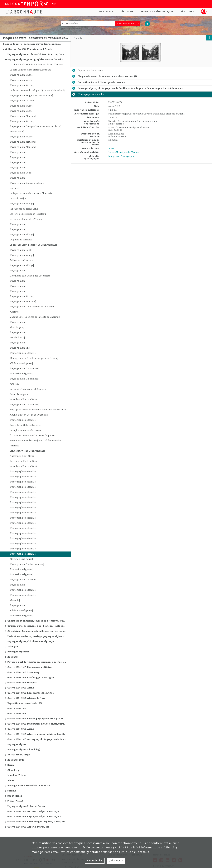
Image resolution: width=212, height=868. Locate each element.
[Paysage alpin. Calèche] (22, 101)
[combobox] (128, 24)
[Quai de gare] (17, 327)
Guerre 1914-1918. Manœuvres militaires (30, 667)
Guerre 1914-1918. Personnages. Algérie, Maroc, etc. (37, 822)
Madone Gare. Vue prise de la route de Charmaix (35, 317)
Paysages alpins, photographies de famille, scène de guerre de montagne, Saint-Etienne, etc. (37, 60)
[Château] (15, 384)
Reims (11, 765)
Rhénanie (13, 657)
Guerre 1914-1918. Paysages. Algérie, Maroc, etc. (34, 817)
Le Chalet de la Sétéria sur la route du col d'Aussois (37, 65)
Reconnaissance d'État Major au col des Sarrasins (35, 441)
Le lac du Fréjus (18, 199)
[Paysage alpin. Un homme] (24, 369)
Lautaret (14, 188)
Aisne (11, 781)
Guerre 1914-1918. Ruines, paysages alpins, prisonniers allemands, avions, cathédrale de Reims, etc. (37, 719)
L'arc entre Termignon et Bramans (28, 389)
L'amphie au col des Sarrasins (25, 430)
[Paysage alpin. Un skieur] (23, 580)
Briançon (13, 647)
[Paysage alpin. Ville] (20, 348)
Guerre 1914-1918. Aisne (21, 688)
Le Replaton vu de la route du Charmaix (31, 193)
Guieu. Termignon (19, 394)
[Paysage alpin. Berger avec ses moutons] (31, 96)
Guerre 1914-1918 (17, 708)
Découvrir (127, 12)
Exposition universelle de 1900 (25, 703)
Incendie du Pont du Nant (23, 399)
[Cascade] (15, 600)
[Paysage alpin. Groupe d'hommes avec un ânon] (35, 127)
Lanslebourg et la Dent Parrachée (27, 451)
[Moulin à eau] (17, 338)
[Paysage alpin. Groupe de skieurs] (27, 183)
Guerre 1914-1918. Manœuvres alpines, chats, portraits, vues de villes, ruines (37, 724)
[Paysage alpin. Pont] (21, 173)
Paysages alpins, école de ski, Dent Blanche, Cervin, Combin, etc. (37, 54)
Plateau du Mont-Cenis (22, 456)
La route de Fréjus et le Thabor (26, 219)
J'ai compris (116, 861)
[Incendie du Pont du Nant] (24, 461)
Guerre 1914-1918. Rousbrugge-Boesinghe (31, 678)
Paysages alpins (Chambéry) (24, 750)
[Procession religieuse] (21, 374)
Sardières (14, 446)
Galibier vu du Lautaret (22, 260)
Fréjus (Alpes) (15, 801)
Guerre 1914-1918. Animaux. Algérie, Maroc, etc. (34, 811)
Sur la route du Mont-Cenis (24, 209)
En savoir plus (95, 861)
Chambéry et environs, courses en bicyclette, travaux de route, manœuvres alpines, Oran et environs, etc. (37, 621)
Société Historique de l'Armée (124, 152)
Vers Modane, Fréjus (19, 755)
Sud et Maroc (15, 796)
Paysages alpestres (18, 652)
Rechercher (106, 12)
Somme (12, 791)
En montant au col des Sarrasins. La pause (32, 436)
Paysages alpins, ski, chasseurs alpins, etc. (32, 642)
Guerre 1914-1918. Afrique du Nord (26, 698)
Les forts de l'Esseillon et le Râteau (28, 214)
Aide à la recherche (73, 29)
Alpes (111, 149)
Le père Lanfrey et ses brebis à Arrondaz (30, 70)
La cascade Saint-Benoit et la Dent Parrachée (33, 245)
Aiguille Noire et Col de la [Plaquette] (29, 415)
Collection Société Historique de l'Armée (29, 49)
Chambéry (13, 770)
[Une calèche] (17, 132)
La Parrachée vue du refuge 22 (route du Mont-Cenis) (37, 90)
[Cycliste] (14, 312)
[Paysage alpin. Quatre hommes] (27, 564)
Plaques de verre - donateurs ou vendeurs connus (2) (32, 44)
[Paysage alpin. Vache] (21, 80)
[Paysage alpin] (18, 152)
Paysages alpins (17, 745)
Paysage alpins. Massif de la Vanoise (29, 786)
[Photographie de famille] (23, 353)
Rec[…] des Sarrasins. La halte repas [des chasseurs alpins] (39, 410)
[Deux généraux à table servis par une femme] (34, 358)
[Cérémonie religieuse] (21, 363)
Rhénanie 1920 (16, 760)
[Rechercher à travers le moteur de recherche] (90, 24)
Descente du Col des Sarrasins (25, 425)
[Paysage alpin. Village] (22, 204)
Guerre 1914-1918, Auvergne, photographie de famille (37, 739)
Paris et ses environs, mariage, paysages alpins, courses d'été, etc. (37, 636)
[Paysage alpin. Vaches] (22, 75)
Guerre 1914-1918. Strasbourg (23, 672)
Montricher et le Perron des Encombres (30, 276)
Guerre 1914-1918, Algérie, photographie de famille (36, 734)
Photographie (128, 156)
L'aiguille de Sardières (21, 240)
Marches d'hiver (17, 775)
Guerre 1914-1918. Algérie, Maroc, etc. (28, 827)
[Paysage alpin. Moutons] (23, 116)
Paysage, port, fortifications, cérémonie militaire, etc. (37, 662)
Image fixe (114, 156)
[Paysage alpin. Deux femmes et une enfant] (33, 307)
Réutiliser (187, 12)
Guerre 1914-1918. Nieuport (22, 683)
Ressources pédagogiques (157, 12)
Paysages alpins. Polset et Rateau (26, 806)
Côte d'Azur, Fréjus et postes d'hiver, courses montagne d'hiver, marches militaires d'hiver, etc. (37, 631)
